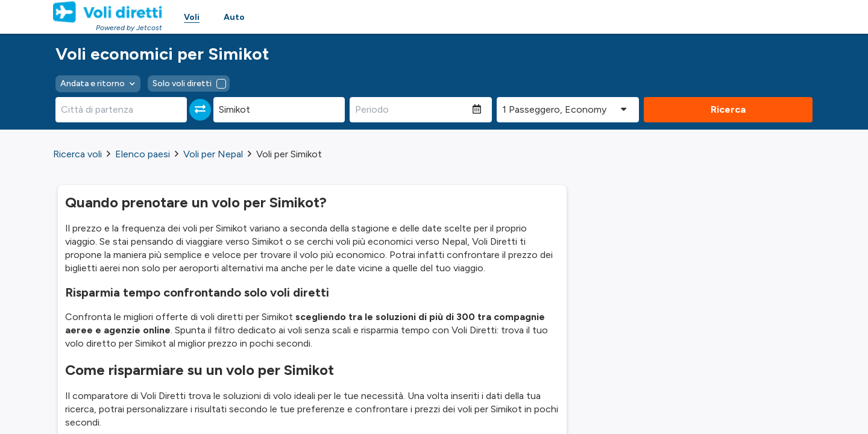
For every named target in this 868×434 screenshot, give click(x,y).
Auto (234, 17)
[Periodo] (411, 110)
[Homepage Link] (108, 12)
